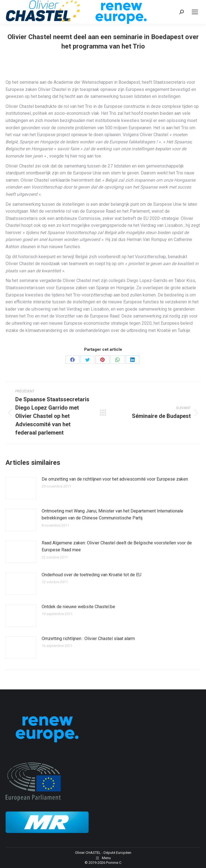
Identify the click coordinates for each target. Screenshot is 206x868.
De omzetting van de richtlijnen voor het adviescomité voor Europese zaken (115, 479)
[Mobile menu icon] (195, 12)
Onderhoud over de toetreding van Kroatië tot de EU (91, 575)
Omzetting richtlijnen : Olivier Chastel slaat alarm (88, 639)
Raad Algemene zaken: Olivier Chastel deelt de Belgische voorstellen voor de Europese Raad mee (117, 546)
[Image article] (21, 488)
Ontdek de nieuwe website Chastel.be (78, 607)
